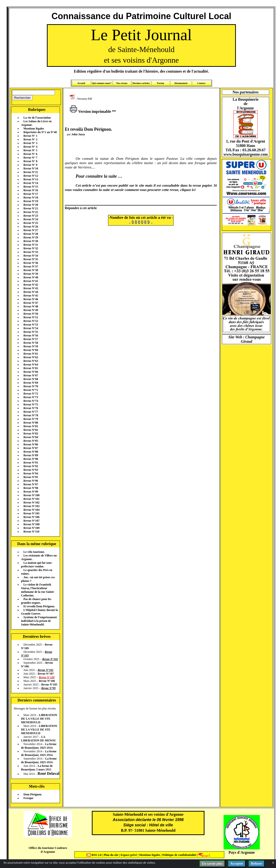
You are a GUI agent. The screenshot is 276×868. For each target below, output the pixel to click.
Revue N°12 (31, 176)
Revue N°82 (31, 430)
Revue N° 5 (30, 150)
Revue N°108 (31, 524)
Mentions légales (34, 129)
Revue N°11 (31, 172)
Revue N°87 (31, 448)
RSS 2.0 (95, 855)
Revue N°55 (31, 332)
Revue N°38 (31, 270)
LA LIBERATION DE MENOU (38, 739)
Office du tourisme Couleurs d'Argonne (48, 850)
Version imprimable (90, 111)
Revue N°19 (31, 201)
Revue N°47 (31, 303)
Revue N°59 (31, 346)
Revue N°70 (31, 386)
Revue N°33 (31, 252)
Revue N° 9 (30, 165)
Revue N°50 (31, 314)
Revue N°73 (31, 397)
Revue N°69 (31, 383)
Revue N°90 (31, 459)
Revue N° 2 (30, 139)
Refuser (257, 864)
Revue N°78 (31, 415)
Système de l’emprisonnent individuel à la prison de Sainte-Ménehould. (39, 621)
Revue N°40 (31, 277)
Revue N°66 (31, 372)
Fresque (28, 798)
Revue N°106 (31, 517)
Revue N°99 (31, 492)
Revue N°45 (31, 296)
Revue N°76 (31, 408)
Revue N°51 (31, 317)
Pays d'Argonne (242, 852)
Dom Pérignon (32, 794)
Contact (201, 83)
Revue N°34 (31, 256)
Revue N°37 (31, 266)
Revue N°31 (31, 245)
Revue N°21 (31, 208)
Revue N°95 (31, 477)
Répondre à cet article (81, 208)
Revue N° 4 (30, 147)
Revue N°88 (31, 452)
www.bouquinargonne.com (245, 154)
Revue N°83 (31, 434)
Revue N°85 (31, 441)
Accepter (237, 864)
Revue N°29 (31, 237)
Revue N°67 (31, 375)
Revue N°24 (31, 219)
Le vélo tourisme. (34, 552)
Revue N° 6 (30, 154)
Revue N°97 (31, 484)
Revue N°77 (31, 412)
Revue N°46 (31, 299)
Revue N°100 (31, 495)
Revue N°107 (31, 521)
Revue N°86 (31, 444)
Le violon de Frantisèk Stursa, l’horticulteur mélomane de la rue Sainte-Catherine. (38, 590)
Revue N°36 (31, 263)
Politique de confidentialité (179, 855)
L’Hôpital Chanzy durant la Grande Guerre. (40, 612)
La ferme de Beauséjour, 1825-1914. (39, 746)
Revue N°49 (31, 310)
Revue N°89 (31, 455)
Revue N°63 (31, 361)
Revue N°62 (31, 357)
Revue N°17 (31, 194)
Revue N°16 (31, 190)
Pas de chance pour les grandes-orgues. (36, 601)
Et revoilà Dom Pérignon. (39, 606)
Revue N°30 (31, 241)
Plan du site (112, 855)
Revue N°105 (31, 513)
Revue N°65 (31, 368)
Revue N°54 (31, 328)
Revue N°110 (31, 532)
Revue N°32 (31, 248)
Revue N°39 (31, 274)
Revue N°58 (31, 343)
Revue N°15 (31, 187)
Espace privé (128, 855)
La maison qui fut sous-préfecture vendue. (37, 565)
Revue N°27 (31, 230)
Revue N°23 (31, 216)
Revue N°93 (31, 470)
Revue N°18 (31, 198)
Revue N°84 (31, 437)
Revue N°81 (31, 426)
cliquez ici (188, 190)
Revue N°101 (31, 499)
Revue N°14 (31, 183)
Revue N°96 (31, 481)
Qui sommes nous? (102, 83)
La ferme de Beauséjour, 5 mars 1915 (37, 768)
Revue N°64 (31, 365)
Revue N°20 (31, 205)
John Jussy (78, 134)
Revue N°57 (31, 339)
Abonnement (181, 83)
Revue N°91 (31, 463)
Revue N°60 (31, 350)
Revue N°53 (31, 325)
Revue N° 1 (30, 136)
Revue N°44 (31, 292)
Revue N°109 (31, 528)
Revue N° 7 (30, 158)
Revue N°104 (31, 510)
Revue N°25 (31, 223)
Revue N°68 (31, 379)
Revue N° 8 (30, 161)
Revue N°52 (31, 321)
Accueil (81, 83)
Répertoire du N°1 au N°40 (40, 132)
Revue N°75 (31, 404)
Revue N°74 (31, 401)
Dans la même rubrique (37, 544)
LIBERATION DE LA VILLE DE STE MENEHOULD (39, 719)
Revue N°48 (31, 306)
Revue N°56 (31, 335)
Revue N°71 (31, 390)
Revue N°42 (31, 285)
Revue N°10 (31, 168)
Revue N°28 (31, 234)
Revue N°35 (31, 259)
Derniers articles (141, 83)
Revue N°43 (31, 288)
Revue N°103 (31, 506)
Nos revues (122, 83)
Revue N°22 (31, 212)
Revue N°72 (31, 394)
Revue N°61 (31, 354)
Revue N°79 (31, 419)
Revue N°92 (31, 466)
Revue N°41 (31, 281)
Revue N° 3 (30, 143)
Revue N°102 (31, 503)
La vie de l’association (37, 118)
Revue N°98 (31, 488)
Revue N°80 (31, 423)
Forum (160, 83)
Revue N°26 (31, 227)
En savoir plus (212, 864)
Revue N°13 (31, 179)
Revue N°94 (31, 473)
